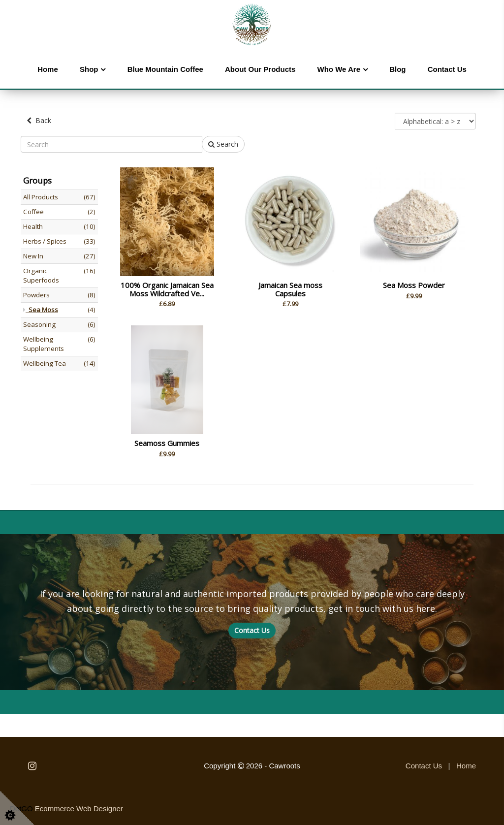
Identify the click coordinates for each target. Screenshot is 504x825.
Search (223, 144)
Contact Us (447, 69)
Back (39, 120)
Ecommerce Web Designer (79, 809)
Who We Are (339, 69)
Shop (89, 69)
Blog (397, 69)
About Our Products (260, 69)
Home (48, 69)
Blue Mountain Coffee (165, 69)
